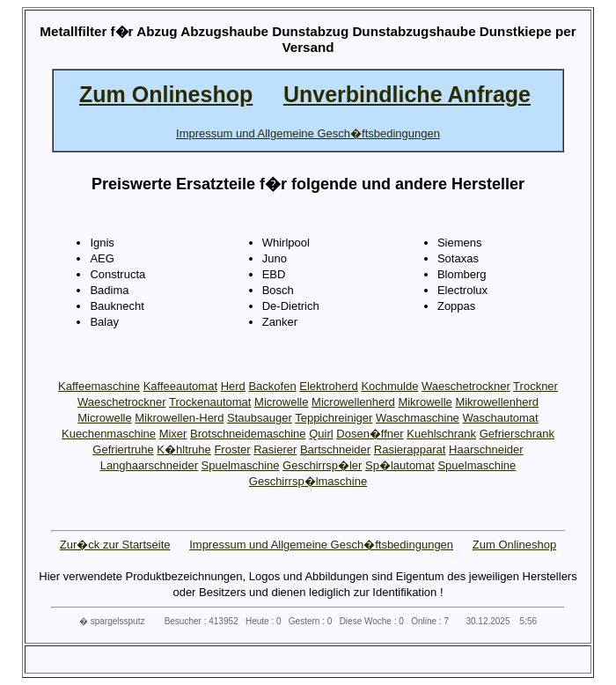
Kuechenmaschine (109, 434)
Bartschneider (335, 449)
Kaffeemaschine (99, 386)
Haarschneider (486, 449)
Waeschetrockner (466, 386)
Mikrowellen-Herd (179, 418)
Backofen (272, 386)
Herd (233, 386)
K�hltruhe (183, 449)
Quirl (321, 434)
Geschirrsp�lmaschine (308, 481)
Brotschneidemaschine (248, 434)
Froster (232, 449)
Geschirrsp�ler (322, 465)
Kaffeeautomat (180, 386)
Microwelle (281, 402)
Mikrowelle (425, 402)
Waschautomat (500, 418)
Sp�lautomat (400, 465)
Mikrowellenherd (497, 402)
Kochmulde (389, 386)
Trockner (535, 386)
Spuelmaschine (241, 465)
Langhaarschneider (149, 465)
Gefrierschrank (517, 434)
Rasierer (275, 449)
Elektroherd (328, 386)
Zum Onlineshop (514, 545)
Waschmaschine (418, 418)
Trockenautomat (210, 402)
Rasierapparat (410, 449)
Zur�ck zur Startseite (115, 545)
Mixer (173, 434)
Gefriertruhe (123, 449)
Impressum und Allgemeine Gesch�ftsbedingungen (321, 545)
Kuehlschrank (441, 434)
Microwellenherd (353, 402)
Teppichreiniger (334, 418)
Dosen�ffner (370, 434)
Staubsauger (260, 418)
